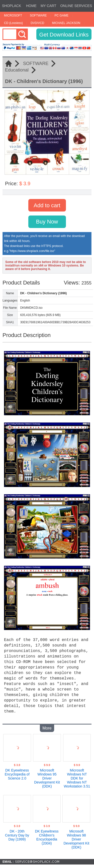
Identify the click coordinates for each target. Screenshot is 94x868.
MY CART (49, 6)
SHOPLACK (12, 6)
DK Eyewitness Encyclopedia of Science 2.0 (17, 772)
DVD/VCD (37, 23)
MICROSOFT (13, 15)
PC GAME (62, 15)
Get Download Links (64, 35)
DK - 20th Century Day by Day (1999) (17, 833)
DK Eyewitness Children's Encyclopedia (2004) (47, 835)
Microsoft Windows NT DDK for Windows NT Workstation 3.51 (77, 776)
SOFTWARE (38, 15)
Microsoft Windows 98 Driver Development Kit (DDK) (76, 837)
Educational (17, 70)
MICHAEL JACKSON (66, 23)
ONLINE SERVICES (76, 6)
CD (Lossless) (13, 23)
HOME (31, 6)
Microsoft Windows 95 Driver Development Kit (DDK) (47, 776)
